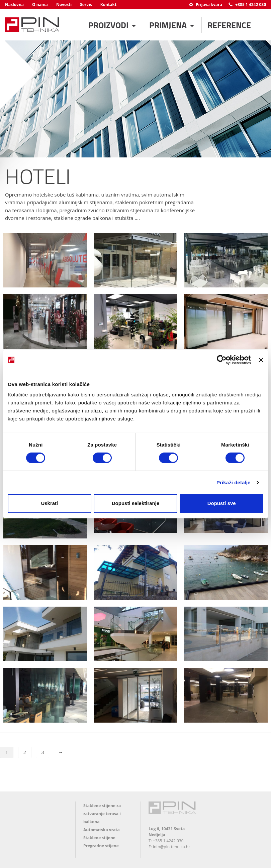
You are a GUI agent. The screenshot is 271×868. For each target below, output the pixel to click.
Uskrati (49, 503)
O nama (40, 5)
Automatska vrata (102, 830)
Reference (229, 25)
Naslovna (14, 5)
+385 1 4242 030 (247, 5)
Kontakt (108, 5)
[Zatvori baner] (261, 360)
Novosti (64, 5)
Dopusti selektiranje (136, 503)
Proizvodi (109, 25)
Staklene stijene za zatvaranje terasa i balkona (102, 814)
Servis (86, 5)
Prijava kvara (206, 5)
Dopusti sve (222, 503)
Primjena (169, 25)
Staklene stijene (99, 838)
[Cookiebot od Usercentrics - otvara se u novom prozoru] (222, 360)
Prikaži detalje (234, 482)
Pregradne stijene (101, 846)
